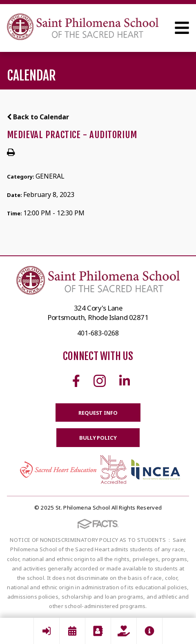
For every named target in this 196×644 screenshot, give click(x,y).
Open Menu (182, 28)
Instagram (100, 381)
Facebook (76, 381)
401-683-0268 (98, 333)
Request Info (98, 413)
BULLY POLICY (98, 438)
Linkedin (125, 381)
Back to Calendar (38, 117)
